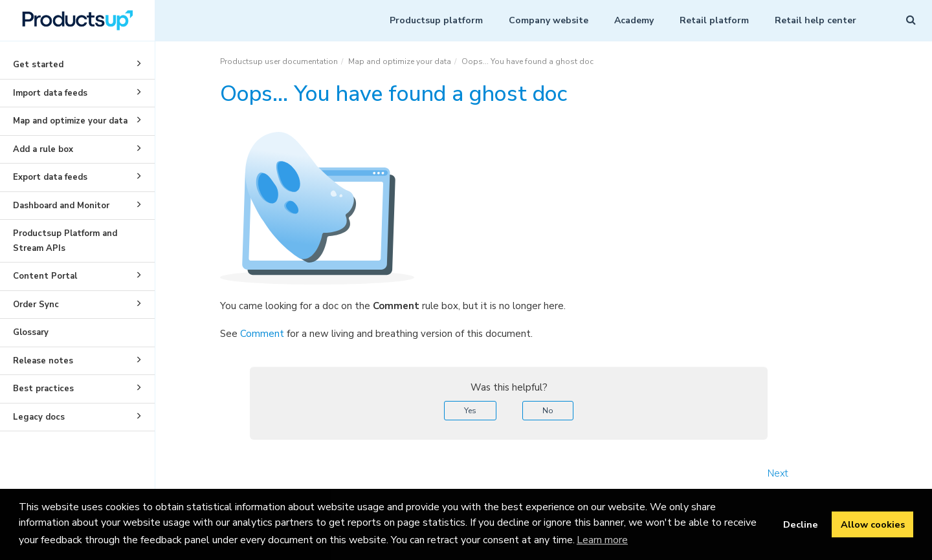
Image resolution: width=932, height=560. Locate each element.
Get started (79, 63)
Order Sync (79, 303)
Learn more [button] (602, 540)
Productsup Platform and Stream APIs (65, 241)
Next (778, 473)
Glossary (31, 332)
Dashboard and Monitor (79, 204)
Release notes (79, 360)
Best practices (79, 387)
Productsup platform (436, 20)
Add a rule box (79, 148)
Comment (262, 334)
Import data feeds (79, 92)
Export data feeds (79, 176)
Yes (470, 411)
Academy (634, 20)
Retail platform (714, 20)
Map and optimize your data (79, 120)
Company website (549, 20)
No (548, 411)
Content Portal (79, 275)
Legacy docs (79, 416)
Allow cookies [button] (873, 524)
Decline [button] (801, 524)
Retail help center (815, 20)
